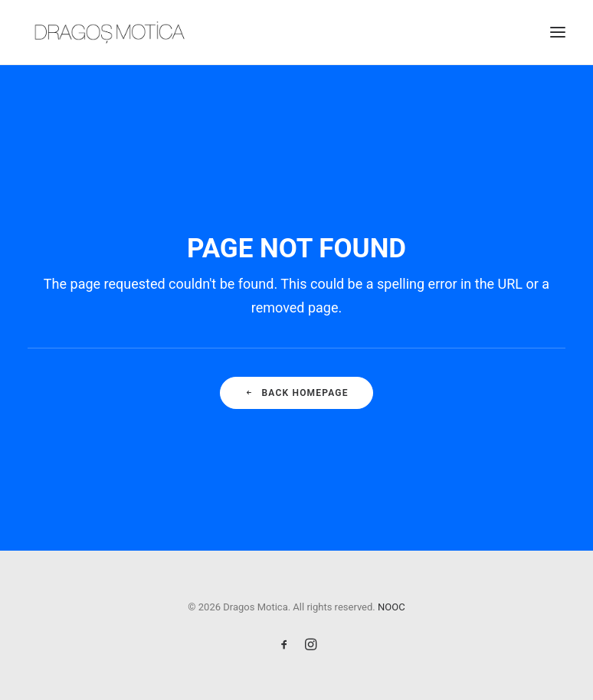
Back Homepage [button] (296, 393)
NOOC (392, 607)
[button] (558, 32)
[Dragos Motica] (110, 32)
